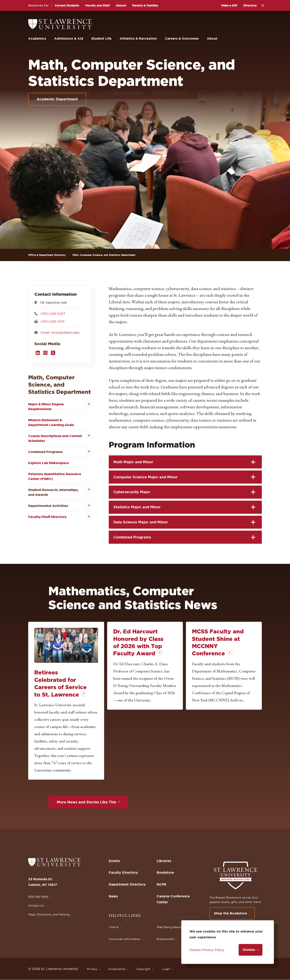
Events (114, 861)
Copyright (143, 969)
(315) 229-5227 (53, 314)
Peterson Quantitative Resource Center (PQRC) (55, 476)
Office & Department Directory (47, 255)
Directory (250, 5)
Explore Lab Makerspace (49, 463)
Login (166, 969)
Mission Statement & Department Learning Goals (51, 422)
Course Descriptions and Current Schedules (55, 438)
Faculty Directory (123, 872)
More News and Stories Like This (86, 802)
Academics (37, 38)
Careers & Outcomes (182, 38)
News (113, 896)
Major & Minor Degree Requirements (46, 407)
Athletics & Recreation (138, 38)
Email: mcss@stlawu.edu (60, 332)
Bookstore (165, 872)
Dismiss (249, 950)
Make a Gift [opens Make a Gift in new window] (229, 5)
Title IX (114, 927)
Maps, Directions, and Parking (49, 914)
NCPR (162, 884)
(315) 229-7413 (53, 321)
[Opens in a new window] (38, 353)
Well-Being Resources (172, 927)
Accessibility (117, 969)
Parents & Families (145, 5)
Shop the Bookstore (230, 913)
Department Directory (127, 884)
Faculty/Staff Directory (47, 517)
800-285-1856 (38, 897)
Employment (166, 939)
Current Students (67, 5)
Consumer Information (125, 939)
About (212, 38)
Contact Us (36, 906)
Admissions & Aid (69, 38)
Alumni (121, 5)
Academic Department (57, 99)
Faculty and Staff (97, 5)
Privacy (92, 969)
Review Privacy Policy (207, 950)
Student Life (101, 38)
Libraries (164, 861)
